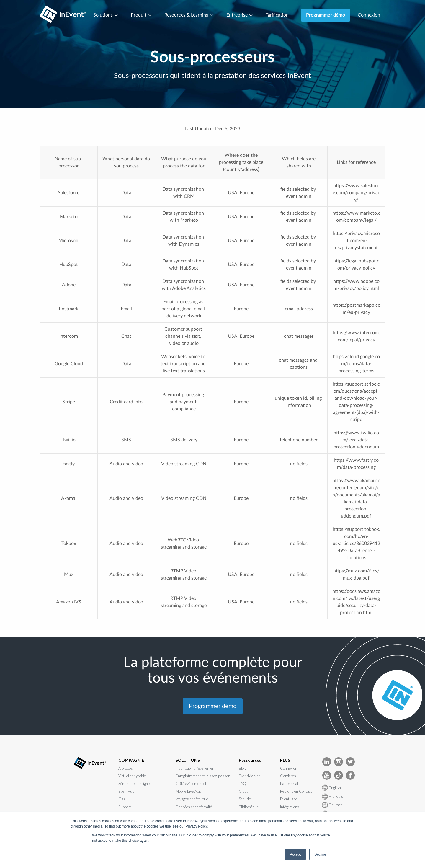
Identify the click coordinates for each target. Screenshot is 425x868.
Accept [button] (295, 854)
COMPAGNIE (131, 760)
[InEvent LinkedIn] (327, 761)
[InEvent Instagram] (339, 761)
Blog (242, 768)
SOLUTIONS (188, 760)
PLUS (285, 760)
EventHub (126, 791)
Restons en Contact (296, 791)
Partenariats (290, 784)
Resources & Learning (189, 15)
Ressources (250, 760)
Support (125, 807)
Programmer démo (326, 15)
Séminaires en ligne (134, 784)
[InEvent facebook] (350, 775)
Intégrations (290, 807)
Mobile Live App (188, 791)
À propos (126, 768)
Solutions (106, 15)
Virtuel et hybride (132, 776)
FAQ (242, 784)
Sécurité (245, 799)
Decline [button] (320, 854)
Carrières (288, 776)
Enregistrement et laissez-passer (203, 776)
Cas (122, 799)
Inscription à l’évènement (196, 768)
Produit (141, 15)
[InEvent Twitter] (350, 761)
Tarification (277, 15)
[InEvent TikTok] (339, 775)
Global (244, 791)
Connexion (369, 15)
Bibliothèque (249, 807)
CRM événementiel (191, 784)
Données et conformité (194, 807)
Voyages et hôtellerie (192, 799)
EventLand (289, 799)
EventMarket (249, 776)
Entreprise (240, 15)
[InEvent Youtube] (327, 775)
